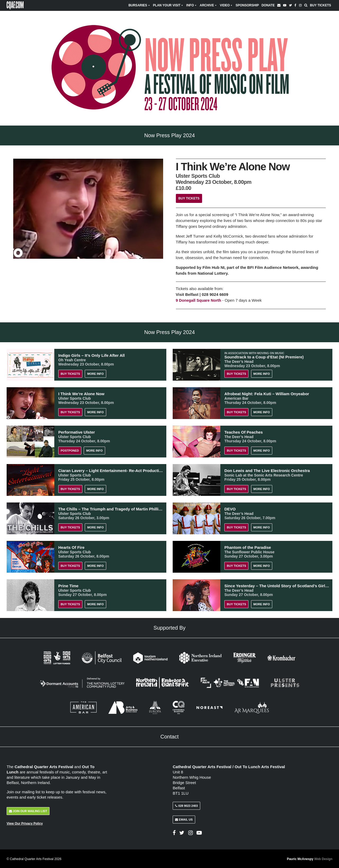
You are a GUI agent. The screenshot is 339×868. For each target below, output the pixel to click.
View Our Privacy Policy (25, 823)
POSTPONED (70, 450)
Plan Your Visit (168, 5)
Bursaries (139, 5)
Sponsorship (247, 5)
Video (226, 5)
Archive (208, 5)
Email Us (184, 819)
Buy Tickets (320, 5)
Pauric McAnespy (310, 858)
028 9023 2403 (186, 805)
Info (192, 5)
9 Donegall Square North (199, 300)
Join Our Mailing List (28, 811)
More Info (95, 373)
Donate (268, 5)
